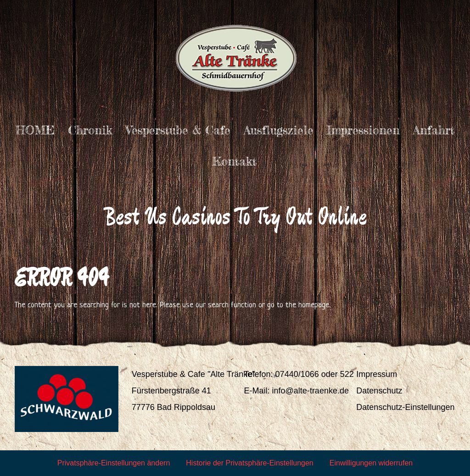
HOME (35, 130)
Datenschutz (379, 391)
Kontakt (234, 161)
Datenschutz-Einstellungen (405, 407)
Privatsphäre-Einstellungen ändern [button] (114, 463)
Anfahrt (434, 130)
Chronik (90, 130)
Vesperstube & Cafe (178, 130)
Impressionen (363, 130)
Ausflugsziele (279, 130)
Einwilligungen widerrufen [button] (371, 463)
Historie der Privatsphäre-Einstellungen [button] (249, 463)
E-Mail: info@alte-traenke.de (297, 391)
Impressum (377, 374)
